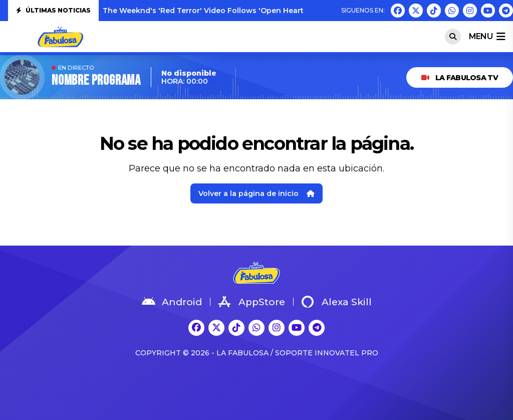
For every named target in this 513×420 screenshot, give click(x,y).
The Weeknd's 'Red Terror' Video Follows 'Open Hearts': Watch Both (230, 11)
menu (487, 37)
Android (172, 302)
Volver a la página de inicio (256, 193)
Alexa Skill (337, 302)
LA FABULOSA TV (460, 78)
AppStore (252, 302)
